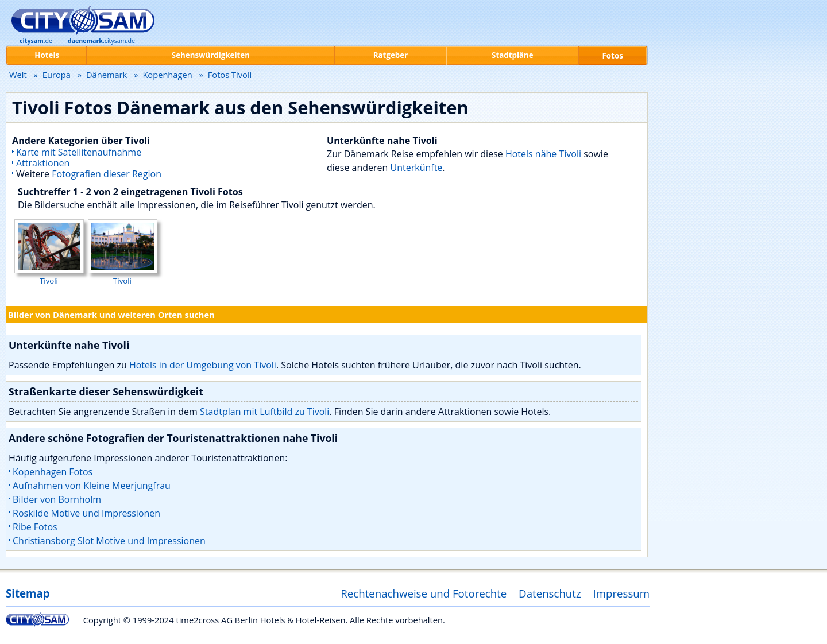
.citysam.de (101, 41)
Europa (57, 75)
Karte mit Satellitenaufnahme (79, 152)
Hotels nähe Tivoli (543, 154)
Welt (18, 75)
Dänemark (107, 75)
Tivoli (49, 276)
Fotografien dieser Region (107, 174)
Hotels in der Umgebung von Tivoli (203, 365)
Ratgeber (391, 55)
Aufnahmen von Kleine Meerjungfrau (92, 486)
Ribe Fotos (35, 527)
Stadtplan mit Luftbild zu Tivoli (264, 412)
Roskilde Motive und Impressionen (86, 513)
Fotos (613, 56)
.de (36, 41)
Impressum (622, 593)
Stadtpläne (513, 55)
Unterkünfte (417, 168)
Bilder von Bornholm (57, 499)
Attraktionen (43, 163)
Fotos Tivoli (230, 75)
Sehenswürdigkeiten (211, 55)
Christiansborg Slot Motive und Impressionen (109, 541)
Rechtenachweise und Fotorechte (424, 593)
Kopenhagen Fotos (53, 472)
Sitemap (28, 593)
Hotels (47, 55)
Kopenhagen (167, 75)
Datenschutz (550, 593)
